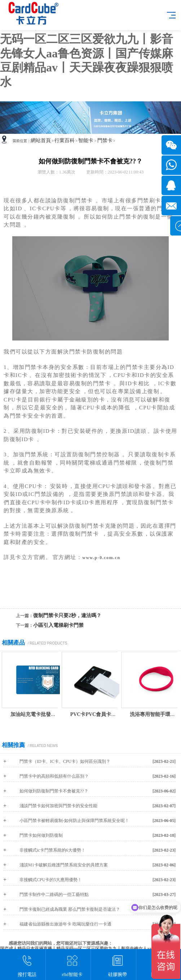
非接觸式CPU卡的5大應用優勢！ (51, 880)
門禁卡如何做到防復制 (41, 835)
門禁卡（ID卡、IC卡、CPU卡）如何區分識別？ (65, 761)
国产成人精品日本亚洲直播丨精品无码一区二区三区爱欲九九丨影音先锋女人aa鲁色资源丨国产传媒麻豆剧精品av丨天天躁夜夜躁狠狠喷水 (87, 53)
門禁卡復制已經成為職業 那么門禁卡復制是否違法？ (70, 909)
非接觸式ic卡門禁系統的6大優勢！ (52, 850)
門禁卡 (105, 140)
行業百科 (65, 140)
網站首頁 (41, 140)
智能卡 (86, 140)
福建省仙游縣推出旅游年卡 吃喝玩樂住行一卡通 (65, 924)
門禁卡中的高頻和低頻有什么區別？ (54, 776)
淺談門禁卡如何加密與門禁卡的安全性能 (58, 806)
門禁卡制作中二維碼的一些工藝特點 (54, 895)
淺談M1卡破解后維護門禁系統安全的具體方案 (64, 865)
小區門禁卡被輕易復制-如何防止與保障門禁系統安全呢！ (74, 821)
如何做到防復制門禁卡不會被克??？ (54, 791)
